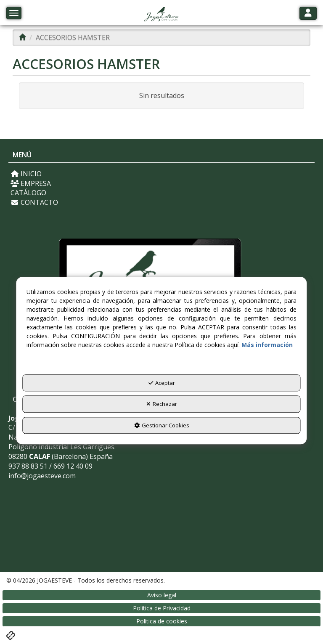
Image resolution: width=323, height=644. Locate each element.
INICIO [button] (26, 174)
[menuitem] (161, 174)
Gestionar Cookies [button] (162, 425)
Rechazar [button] (162, 404)
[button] (161, 15)
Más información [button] (267, 345)
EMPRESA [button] (31, 183)
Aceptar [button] (162, 383)
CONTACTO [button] (34, 202)
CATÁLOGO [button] (28, 193)
